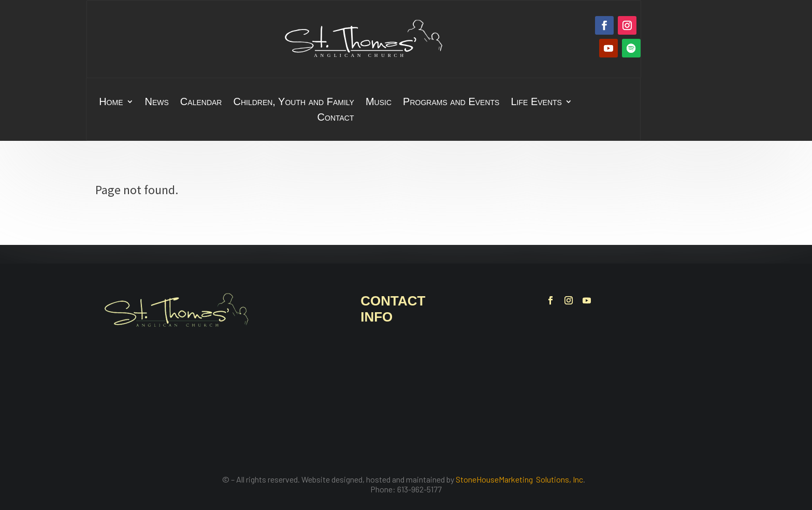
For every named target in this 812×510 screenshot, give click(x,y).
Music (379, 103)
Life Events (536, 103)
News (157, 103)
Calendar (201, 103)
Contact (336, 118)
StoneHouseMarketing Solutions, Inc (519, 479)
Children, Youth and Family (294, 103)
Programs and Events (451, 103)
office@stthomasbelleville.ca (427, 408)
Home (111, 103)
